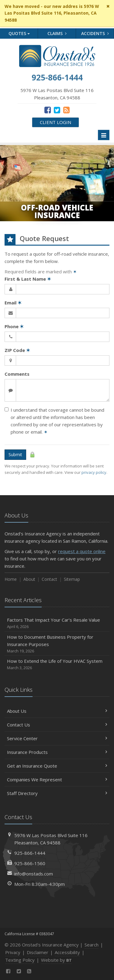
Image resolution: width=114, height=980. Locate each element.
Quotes (19, 33)
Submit (15, 454)
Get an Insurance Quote (57, 766)
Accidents (95, 33)
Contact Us (57, 725)
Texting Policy (20, 960)
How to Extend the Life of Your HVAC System (57, 664)
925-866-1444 (30, 853)
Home (11, 579)
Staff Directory (57, 793)
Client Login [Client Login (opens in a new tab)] (55, 122)
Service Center (57, 738)
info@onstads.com (34, 874)
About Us (57, 711)
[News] (66, 110)
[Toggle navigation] (104, 135)
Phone (14, 326)
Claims (57, 33)
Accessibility (67, 952)
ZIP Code (17, 350)
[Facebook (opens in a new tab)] (48, 110)
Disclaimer (38, 952)
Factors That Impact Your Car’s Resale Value (57, 623)
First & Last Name (28, 279)
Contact (49, 579)
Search (92, 945)
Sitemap (72, 579)
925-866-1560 (30, 863)
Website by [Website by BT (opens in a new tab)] (56, 960)
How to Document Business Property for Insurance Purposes (57, 644)
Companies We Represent (57, 779)
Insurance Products (57, 752)
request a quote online (82, 551)
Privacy (13, 952)
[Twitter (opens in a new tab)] (57, 110)
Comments (17, 374)
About (29, 579)
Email (13, 303)
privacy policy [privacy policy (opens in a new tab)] (94, 472)
